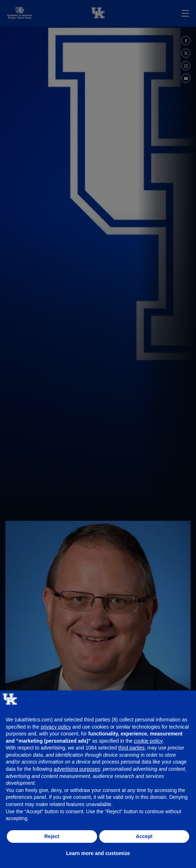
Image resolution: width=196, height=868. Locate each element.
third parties (131, 748)
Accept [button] (144, 836)
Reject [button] (52, 836)
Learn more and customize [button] (98, 853)
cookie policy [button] (148, 741)
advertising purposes (77, 769)
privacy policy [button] (56, 727)
